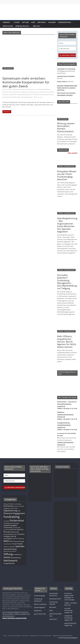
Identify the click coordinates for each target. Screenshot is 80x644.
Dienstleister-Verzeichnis (54, 594)
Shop (33, 22)
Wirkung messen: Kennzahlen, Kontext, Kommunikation (66, 127)
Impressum (53, 619)
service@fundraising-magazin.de (69, 610)
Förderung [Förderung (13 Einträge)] (7, 523)
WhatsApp (17, 97)
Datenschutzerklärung (15, 636)
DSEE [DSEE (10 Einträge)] (19, 511)
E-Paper (17, 22)
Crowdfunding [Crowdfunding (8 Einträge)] (17, 504)
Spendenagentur (40, 607)
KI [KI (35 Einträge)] (4, 532)
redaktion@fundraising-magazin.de (69, 618)
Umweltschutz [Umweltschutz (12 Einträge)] (17, 554)
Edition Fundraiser (40, 604)
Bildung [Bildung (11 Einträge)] (6, 504)
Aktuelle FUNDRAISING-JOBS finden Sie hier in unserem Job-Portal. (67, 88)
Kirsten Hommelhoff (48, 92)
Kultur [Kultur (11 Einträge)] (15, 534)
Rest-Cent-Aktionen (34, 95)
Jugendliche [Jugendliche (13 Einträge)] (20, 529)
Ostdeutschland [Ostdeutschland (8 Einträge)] (8, 544)
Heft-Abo (25, 22)
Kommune (5, 95)
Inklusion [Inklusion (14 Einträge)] (13, 529)
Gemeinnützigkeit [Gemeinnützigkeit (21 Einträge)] (10, 525)
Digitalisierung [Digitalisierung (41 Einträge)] (10, 511)
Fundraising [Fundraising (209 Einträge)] (12, 517)
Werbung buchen (22, 26)
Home (5, 636)
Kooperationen (13, 95)
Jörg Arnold (39, 92)
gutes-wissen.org (40, 614)
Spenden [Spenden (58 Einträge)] (20, 546)
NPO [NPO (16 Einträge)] (11, 541)
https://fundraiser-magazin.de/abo (15, 618)
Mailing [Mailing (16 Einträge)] (14, 536)
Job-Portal (42, 22)
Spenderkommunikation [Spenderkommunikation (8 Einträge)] (10, 551)
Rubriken (6, 22)
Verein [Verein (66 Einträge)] (7, 557)
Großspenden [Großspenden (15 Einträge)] (8, 527)
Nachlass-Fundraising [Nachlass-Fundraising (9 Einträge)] (18, 539)
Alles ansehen (73, 153)
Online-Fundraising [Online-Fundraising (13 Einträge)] (18, 541)
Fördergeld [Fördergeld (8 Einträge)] (6, 521)
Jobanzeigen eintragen (65, 95)
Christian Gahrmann (30, 89)
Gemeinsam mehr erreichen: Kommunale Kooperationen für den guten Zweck (26, 82)
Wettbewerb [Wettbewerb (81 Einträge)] (10, 561)
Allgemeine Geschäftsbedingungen (63, 636)
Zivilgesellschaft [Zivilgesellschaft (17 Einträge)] (9, 563)
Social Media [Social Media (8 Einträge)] (12, 547)
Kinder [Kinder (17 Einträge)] (8, 532)
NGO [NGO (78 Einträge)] (6, 541)
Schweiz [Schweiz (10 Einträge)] (6, 547)
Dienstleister (8, 26)
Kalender (52, 22)
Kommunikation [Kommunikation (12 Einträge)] (8, 534)
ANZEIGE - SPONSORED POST (66, 166)
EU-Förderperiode (14, 92)
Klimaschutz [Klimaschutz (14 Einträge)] (15, 532)
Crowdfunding (41, 89)
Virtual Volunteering (8, 97)
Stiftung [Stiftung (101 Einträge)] (8, 554)
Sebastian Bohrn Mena (47, 95)
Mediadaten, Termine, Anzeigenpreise (41, 636)
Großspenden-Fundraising (27, 92)
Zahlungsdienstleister (27, 97)
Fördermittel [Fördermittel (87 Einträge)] (17, 520)
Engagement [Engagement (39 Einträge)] (19, 513)
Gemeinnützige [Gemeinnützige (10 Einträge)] (15, 523)
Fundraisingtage (64, 22)
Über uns (36, 26)
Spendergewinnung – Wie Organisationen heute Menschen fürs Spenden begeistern (67, 225)
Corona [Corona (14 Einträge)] (11, 504)
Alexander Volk (20, 89)
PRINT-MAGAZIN (8, 68)
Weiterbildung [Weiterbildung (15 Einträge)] (16, 558)
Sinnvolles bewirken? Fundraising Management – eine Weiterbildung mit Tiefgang (67, 282)
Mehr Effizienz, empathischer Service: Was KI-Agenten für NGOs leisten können (67, 342)
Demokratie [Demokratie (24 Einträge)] (8, 506)
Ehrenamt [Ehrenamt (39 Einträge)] (8, 513)
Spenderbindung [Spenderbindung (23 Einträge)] (10, 549)
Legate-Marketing (23, 95)
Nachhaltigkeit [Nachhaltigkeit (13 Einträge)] (8, 538)
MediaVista (38, 611)
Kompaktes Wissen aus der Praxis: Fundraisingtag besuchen (67, 175)
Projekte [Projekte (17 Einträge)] (20, 544)
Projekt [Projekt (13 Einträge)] (14, 544)
